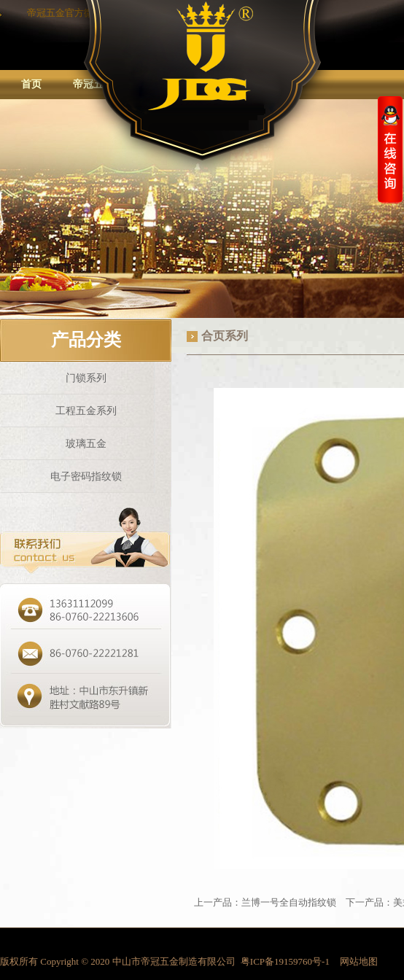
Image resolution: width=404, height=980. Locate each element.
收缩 (390, 149)
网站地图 (359, 961)
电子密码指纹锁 (86, 477)
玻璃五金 (86, 444)
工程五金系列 (86, 411)
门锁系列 (86, 378)
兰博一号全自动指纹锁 (290, 902)
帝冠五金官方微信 (65, 13)
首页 (31, 84)
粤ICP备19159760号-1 (285, 961)
